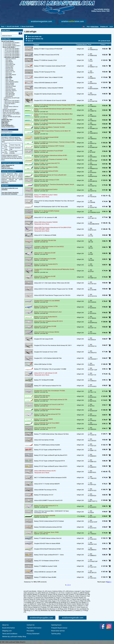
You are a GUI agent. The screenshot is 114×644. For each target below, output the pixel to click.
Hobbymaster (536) (45, 601)
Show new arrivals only (34, 37)
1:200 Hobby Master (10, 75)
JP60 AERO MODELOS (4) (52, 603)
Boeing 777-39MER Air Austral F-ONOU (46, 195)
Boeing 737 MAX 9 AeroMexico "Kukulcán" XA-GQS (49, 127)
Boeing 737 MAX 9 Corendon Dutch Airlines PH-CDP (50, 66)
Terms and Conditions (10, 634)
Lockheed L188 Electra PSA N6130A (45, 240)
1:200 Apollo (8, 60)
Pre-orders (30, 631)
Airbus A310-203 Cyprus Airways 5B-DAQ (47, 332)
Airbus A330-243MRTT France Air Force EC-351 (48, 500)
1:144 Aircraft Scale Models (12, 54)
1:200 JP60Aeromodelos (12, 82)
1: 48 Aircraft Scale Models (11, 50)
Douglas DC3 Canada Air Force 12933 (46, 352)
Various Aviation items (8, 127)
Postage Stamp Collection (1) (76, 606)
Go (20, 33)
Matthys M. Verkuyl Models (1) (39, 604)
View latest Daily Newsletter (9, 194)
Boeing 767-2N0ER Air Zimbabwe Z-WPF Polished (49, 146)
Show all (29, 41)
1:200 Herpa (8, 73)
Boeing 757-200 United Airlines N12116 (46, 506)
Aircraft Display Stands (9, 44)
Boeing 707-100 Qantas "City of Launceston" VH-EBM (50, 369)
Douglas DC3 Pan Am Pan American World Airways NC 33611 (53, 345)
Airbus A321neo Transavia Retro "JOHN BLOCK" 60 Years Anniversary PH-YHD (51, 512)
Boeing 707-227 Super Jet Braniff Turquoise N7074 (50, 461)
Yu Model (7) (78, 611)
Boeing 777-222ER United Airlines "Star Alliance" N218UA (51, 434)
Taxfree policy (56, 634)
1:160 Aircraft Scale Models (12, 56)
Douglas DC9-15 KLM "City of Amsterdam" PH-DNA (50, 391)
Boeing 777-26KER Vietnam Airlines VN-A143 (48, 538)
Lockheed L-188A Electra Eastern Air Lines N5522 (49, 247)
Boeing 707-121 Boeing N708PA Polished (47, 211)
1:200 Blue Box (9, 67)
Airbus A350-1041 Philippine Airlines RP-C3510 (48, 321)
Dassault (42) (40, 598)
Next (108, 582)
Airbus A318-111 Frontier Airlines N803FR (47, 484)
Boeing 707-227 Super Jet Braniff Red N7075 (48, 450)
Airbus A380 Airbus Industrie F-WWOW (46, 222)
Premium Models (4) (34, 607)
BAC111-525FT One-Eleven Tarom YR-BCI (47, 532)
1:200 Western (9, 96)
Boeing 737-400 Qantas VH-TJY (44, 495)
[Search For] (10, 33)
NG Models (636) (62, 604)
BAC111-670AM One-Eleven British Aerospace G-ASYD (50, 478)
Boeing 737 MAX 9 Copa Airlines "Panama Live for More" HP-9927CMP (53, 132)
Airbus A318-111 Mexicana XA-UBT (45, 253)
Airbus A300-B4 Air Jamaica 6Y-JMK (45, 572)
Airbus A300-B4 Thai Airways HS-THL (45, 490)
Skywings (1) (53, 609)
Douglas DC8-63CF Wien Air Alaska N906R (47, 544)
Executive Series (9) (29, 599)
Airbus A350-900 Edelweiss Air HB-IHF (46, 83)
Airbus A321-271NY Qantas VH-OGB (45, 326)
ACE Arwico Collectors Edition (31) (55, 591)
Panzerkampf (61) (36, 606)
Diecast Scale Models (9, 47)
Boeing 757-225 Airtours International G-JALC (48, 312)
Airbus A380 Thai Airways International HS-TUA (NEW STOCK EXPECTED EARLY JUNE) (53, 228)
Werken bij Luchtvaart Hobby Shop (14, 637)
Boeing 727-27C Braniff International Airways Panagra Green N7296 (55, 105)
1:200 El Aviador (9, 70)
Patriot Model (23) (48, 606)
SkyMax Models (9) (43, 609)
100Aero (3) (41, 591)
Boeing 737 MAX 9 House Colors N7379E (47, 55)
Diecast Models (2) (50, 598)
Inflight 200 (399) (85, 601)
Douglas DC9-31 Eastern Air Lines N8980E (47, 301)
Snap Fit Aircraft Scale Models (11, 114)
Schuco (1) (73, 607)
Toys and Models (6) (83, 609)
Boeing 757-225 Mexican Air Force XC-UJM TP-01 (49, 405)
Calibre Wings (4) (69, 596)
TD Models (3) (72, 609)
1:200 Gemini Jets (10, 72)
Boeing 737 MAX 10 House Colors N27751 (47, 163)
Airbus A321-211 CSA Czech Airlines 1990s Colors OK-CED (52, 283)
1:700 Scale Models (9, 104)
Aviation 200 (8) (53, 594)
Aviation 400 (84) (63, 594)
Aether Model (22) (43, 593)
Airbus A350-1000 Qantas (42, 396)
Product (37, 45)
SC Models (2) (65, 607)
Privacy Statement (33, 634)
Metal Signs (5, 124)
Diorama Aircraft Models (10, 109)
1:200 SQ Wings (9, 92)
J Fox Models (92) (29, 603)
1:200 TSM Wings (10, 94)
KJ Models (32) (74, 603)
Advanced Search (7, 36)
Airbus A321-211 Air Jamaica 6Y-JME (46, 217)
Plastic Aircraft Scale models (11, 112)
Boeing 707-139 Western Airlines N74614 (47, 561)
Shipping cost (7, 631)
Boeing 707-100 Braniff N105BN (44, 380)
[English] (84, 27)
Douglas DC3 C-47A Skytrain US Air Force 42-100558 (50, 100)
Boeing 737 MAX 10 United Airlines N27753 (47, 414)
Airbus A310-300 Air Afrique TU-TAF (45, 428)
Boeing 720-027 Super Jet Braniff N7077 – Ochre (49, 555)
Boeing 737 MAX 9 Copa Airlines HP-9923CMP (48, 49)
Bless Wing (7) (33, 596)
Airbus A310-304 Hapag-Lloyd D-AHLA (46, 189)
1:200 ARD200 (9, 62)
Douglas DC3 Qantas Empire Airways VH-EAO (48, 94)
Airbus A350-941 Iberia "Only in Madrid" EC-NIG (48, 77)
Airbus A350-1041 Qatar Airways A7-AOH (47, 180)
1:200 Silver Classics (11, 91)
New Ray (6, 105)
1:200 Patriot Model (10, 86)
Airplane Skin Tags (7, 120)
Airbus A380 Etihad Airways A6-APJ (45, 471)
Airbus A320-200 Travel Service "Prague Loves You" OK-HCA (52, 295)
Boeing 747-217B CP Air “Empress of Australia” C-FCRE (51, 159)
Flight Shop (5, 123)
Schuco (6, 108)
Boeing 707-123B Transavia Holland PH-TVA (48, 386)
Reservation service (58, 631)
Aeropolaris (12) (32, 593)
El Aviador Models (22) (79, 598)
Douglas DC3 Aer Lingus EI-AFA (44, 339)
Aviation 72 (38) (74, 594)
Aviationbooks (6, 121)
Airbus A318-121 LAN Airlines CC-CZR (46, 373)
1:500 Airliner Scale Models (11, 102)
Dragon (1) (59, 598)
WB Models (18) (45, 611)
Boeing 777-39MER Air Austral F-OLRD (46, 566)
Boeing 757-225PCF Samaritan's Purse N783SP (49, 151)
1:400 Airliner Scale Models (11, 101)
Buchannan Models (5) (57, 596)
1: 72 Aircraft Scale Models (11, 51)
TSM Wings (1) (28, 611)
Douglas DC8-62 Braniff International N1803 (48, 549)
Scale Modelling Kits (7, 125)
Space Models (7, 115)
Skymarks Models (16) (30, 609)
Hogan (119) (55, 601)
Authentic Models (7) (33, 594)
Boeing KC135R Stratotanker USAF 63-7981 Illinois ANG (51, 207)
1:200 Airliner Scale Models (11, 57)
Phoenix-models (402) (60, 606)
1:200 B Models (9, 66)
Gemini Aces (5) (77, 599)
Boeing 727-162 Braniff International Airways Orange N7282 (52, 123)
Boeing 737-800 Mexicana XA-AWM (45, 259)
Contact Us (31, 625)
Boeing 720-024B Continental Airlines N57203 (48, 527)
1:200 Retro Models (10, 89)
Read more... (5, 183)
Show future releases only (34, 39)
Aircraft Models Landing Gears (11, 46)
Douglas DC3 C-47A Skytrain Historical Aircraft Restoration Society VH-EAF (54, 270)
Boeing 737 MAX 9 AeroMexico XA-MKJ (46, 167)
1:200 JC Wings (9, 80)
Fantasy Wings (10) (42, 599)
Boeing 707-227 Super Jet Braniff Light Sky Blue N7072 (51, 455)
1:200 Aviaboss (9, 63)
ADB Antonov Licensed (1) (74, 591)
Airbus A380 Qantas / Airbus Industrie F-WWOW (49, 88)
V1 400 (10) (37, 611)
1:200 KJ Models (10, 83)
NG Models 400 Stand (9, 111)
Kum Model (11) (84, 603)
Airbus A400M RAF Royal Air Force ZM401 (47, 423)
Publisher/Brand (82, 45)
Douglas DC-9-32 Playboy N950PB (45, 516)
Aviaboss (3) (43, 594)
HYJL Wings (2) (74, 601)
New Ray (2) (52, 604)
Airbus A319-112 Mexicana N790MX (45, 235)
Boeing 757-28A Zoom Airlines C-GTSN (46, 306)
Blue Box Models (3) (44, 596)
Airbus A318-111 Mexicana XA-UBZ (45, 276)
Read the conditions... (8, 168)
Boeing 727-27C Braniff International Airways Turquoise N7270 (53, 119)
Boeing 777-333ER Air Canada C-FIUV (46, 60)
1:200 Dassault (9, 69)
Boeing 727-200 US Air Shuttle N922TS (46, 264)
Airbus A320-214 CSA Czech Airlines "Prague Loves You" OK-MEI (54, 289)
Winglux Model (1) (68, 611)
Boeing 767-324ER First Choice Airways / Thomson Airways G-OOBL (55, 142)
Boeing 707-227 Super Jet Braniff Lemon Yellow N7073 (51, 466)
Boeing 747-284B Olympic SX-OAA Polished (47, 409)
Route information (9, 628)
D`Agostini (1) (31, 598)
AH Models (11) (54, 593)
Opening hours (56, 625)
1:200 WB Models (10, 95)
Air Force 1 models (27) (66, 593)
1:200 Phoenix (9, 88)
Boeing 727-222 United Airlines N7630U (46, 171)
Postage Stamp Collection (11, 107)
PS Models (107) (45, 607)
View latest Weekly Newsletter (10, 192)
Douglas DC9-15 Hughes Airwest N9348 (46, 137)
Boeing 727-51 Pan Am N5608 (43, 419)
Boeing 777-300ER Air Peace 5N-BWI (45, 577)
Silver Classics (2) (82, 607)
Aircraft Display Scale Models (11, 43)
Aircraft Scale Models (8, 41)
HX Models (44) (65, 601)
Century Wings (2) (80, 596)
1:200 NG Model (9, 85)
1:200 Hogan (8, 76)
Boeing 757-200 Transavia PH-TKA (45, 72)
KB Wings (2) (65, 603)
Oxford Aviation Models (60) (76, 604)
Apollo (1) (76, 593)
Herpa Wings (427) (33, 601)
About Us (5, 625)
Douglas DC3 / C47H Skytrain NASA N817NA (48, 358)
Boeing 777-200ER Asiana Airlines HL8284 (47, 445)
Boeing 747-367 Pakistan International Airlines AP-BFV (51, 155)
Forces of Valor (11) (66, 599)
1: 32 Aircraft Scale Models (11, 49)
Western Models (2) (56, 611)
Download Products (7, 132)
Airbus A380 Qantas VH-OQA (43, 364)
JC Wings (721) (40, 603)
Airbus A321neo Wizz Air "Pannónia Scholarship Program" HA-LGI (54, 184)
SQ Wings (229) (62, 609)
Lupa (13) (26, 604)
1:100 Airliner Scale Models (11, 53)
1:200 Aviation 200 (10, 65)
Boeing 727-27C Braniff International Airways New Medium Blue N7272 (53, 115)
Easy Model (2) (67, 598)
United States (95, 27)
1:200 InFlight (9, 78)
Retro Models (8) (56, 607)
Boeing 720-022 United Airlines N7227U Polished (49, 521)
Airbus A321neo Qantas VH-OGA (44, 440)
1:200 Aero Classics (10, 59)
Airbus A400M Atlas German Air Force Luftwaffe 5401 (50, 175)
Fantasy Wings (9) (54, 599)
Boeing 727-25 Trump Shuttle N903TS (46, 317)
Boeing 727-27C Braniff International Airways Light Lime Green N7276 (53, 110)
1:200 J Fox (8, 79)
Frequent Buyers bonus (59, 628)
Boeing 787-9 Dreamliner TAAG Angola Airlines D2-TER (51, 400)
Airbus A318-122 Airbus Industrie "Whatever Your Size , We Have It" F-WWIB (54, 202)
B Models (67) (83, 594)
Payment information (34, 628)
